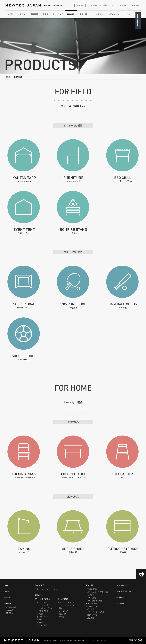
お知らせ (123, 5)
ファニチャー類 (43, 605)
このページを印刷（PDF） (141, 574)
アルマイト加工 (93, 606)
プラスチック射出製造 (96, 612)
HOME (10, 14)
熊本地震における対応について (102, 5)
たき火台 (40, 614)
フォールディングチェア (69, 602)
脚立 (61, 608)
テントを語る (98, 14)
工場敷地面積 (92, 589)
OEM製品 (9, 610)
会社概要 (136, 5)
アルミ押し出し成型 (95, 601)
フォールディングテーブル (69, 605)
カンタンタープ (43, 602)
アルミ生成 (92, 598)
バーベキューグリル (44, 608)
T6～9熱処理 (92, 604)
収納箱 (62, 617)
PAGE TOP (133, 640)
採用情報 (80, 5)
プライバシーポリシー (98, 641)
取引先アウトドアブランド (53, 14)
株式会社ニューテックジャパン (36, 5)
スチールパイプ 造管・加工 (98, 592)
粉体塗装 (91, 609)
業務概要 (34, 14)
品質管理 (91, 618)
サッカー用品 (42, 625)
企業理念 (21, 14)
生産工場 (83, 14)
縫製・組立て (92, 615)
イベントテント (43, 611)
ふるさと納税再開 (138, 21)
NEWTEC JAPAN (22, 640)
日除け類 (63, 614)
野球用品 (40, 623)
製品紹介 (71, 14)
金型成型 (91, 595)
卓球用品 (40, 620)
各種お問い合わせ (114, 14)
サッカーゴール (43, 617)
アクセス (128, 14)
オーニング (63, 611)
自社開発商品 (11, 607)
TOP (6, 585)
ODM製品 (10, 613)
